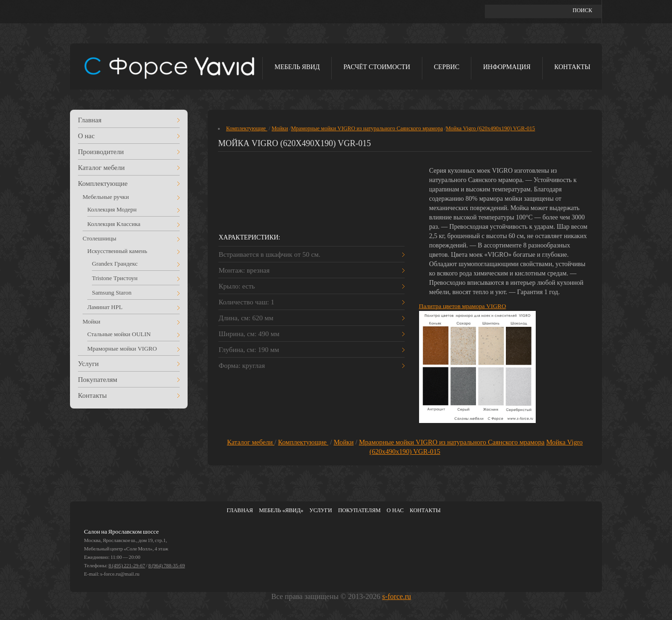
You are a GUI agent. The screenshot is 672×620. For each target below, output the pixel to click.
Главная (90, 120)
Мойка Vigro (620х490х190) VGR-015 (490, 128)
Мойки (91, 321)
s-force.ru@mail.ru (120, 574)
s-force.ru (397, 596)
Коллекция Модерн (112, 209)
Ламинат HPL (105, 307)
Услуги (88, 364)
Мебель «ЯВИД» (281, 510)
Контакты (572, 67)
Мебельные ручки (106, 197)
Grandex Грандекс (115, 264)
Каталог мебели (101, 168)
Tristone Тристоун (115, 278)
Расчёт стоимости (377, 67)
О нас (86, 136)
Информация (507, 67)
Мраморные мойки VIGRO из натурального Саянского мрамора (367, 128)
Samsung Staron (112, 292)
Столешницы (99, 238)
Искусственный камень (117, 251)
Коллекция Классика (114, 224)
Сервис (447, 67)
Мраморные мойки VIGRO (122, 349)
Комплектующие (103, 183)
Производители (101, 152)
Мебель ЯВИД (297, 67)
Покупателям (98, 380)
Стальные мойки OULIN (119, 334)
